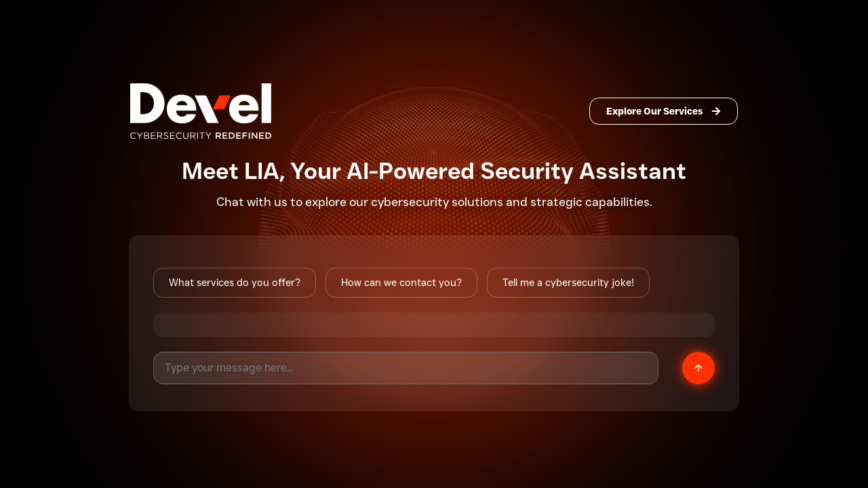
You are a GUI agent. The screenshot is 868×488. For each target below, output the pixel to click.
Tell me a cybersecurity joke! (568, 283)
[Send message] (698, 368)
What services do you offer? (235, 283)
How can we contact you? (401, 283)
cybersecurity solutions (437, 202)
